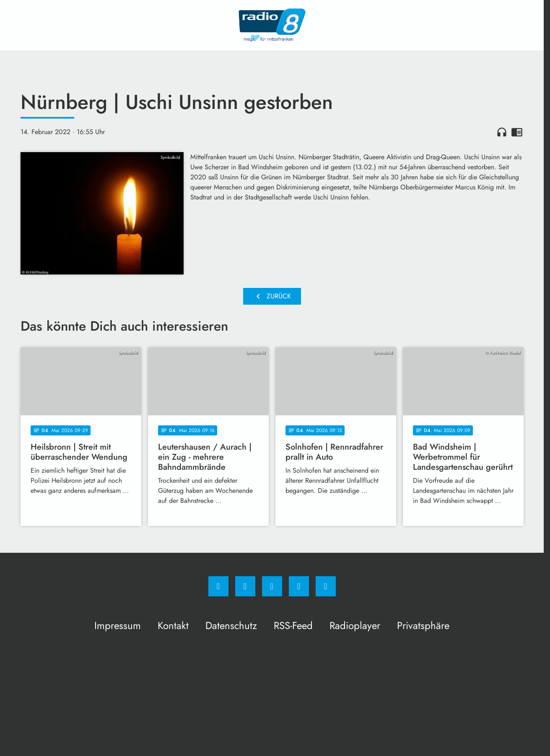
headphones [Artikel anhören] (502, 132)
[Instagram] (245, 586)
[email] (326, 586)
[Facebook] (218, 586)
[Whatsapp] (272, 586)
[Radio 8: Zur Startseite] (272, 25)
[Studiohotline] (299, 586)
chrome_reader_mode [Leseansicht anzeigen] (517, 132)
